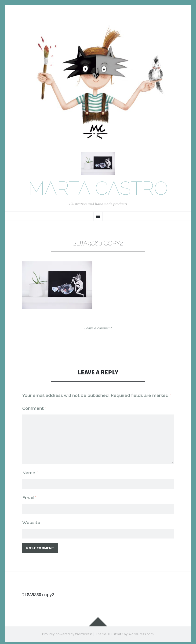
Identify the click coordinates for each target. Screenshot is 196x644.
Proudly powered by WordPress (67, 632)
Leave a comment (98, 330)
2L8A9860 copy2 (40, 592)
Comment (34, 410)
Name (30, 469)
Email (29, 494)
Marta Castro (98, 190)
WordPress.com (141, 632)
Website (31, 520)
